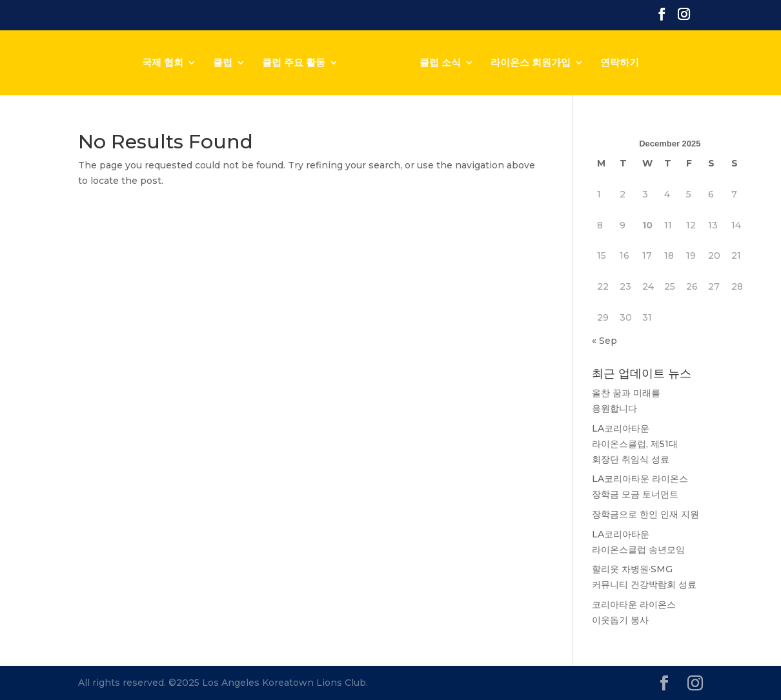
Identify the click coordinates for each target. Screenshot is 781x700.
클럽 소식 (440, 63)
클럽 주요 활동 (294, 63)
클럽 (223, 63)
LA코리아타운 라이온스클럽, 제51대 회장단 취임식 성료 (635, 444)
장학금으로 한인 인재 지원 (645, 514)
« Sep (604, 341)
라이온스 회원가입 (531, 63)
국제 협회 (163, 63)
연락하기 (620, 63)
